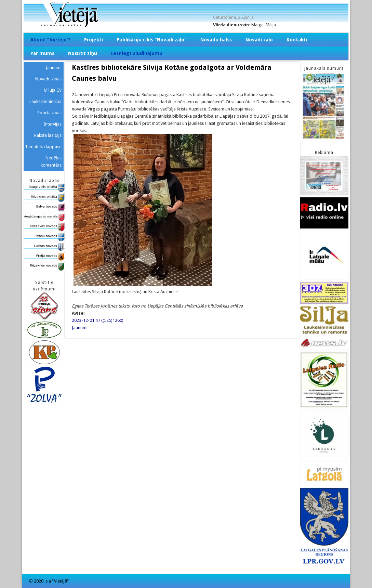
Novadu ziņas (48, 79)
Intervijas (52, 124)
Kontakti (297, 40)
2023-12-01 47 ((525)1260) (98, 320)
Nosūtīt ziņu (83, 53)
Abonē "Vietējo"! (50, 40)
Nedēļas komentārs (51, 161)
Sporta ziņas (49, 113)
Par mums (42, 53)
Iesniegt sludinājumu (137, 53)
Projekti (94, 40)
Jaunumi (80, 328)
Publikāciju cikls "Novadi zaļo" (152, 40)
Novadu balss (216, 40)
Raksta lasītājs (48, 135)
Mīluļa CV (53, 90)
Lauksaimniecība (46, 101)
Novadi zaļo (259, 40)
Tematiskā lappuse (43, 147)
